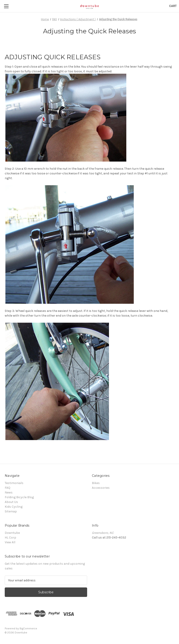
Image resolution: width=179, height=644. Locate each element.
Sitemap (11, 511)
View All (10, 542)
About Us (11, 502)
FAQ (8, 488)
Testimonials (14, 483)
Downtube (12, 533)
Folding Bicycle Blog (19, 497)
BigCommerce (28, 628)
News (9, 492)
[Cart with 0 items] (173, 6)
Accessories (101, 488)
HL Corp (10, 538)
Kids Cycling (14, 507)
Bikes (96, 483)
